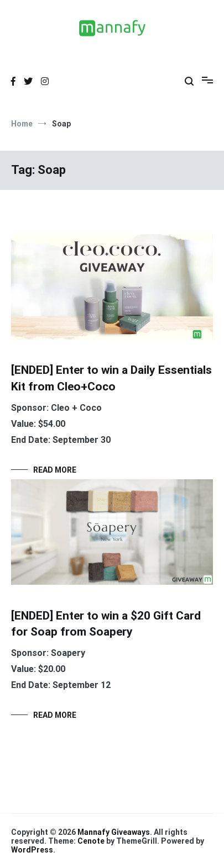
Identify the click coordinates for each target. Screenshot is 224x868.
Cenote (91, 841)
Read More (55, 470)
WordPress (32, 850)
